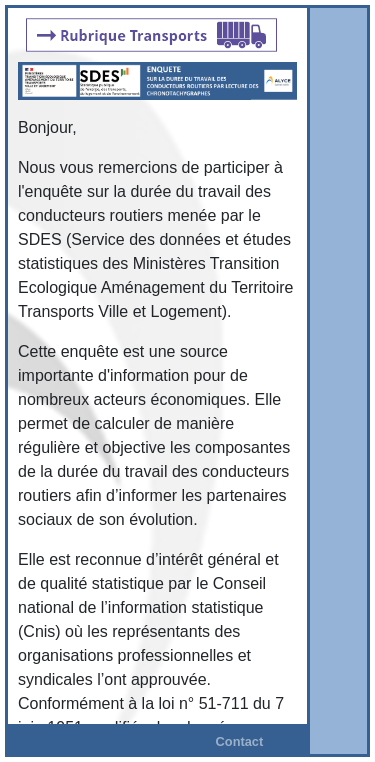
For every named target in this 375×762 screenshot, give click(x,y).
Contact (240, 741)
